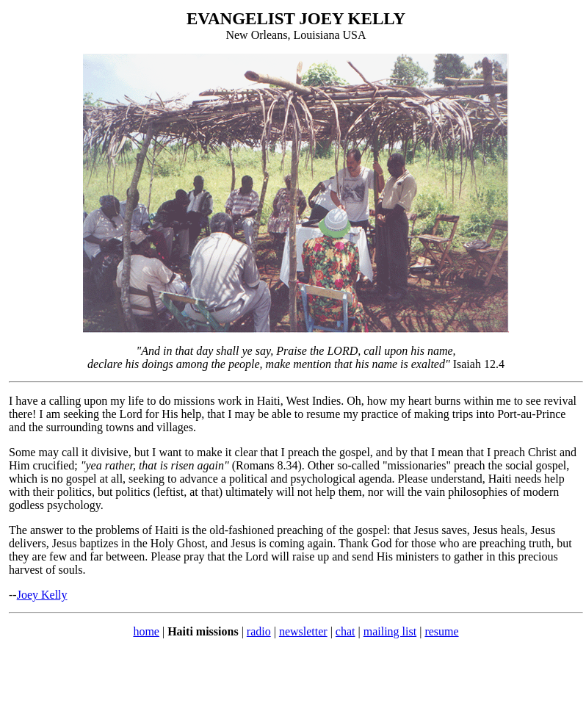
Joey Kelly (42, 595)
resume (441, 631)
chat (346, 631)
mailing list (390, 631)
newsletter (303, 631)
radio (259, 631)
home (146, 631)
